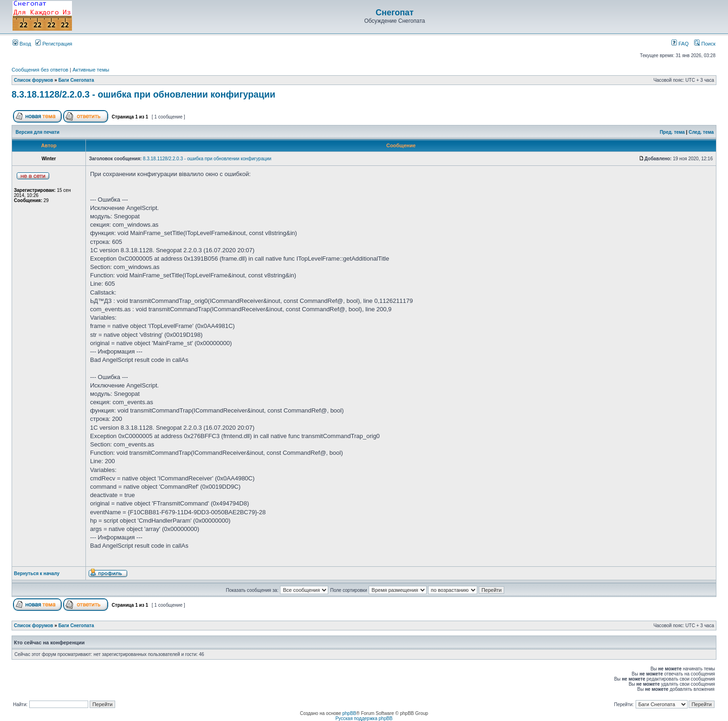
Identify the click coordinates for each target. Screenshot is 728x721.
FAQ (680, 44)
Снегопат (395, 13)
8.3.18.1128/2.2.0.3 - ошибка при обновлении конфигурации (143, 94)
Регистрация (54, 44)
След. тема (701, 132)
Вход (22, 44)
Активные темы (91, 70)
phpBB (349, 713)
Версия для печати (38, 132)
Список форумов (34, 80)
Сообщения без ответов (40, 70)
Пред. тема (672, 132)
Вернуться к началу (37, 574)
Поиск (705, 44)
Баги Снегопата (76, 80)
